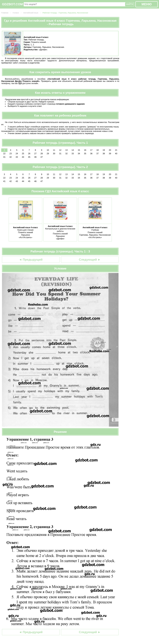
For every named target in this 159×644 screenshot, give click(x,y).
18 (98, 150)
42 (11, 157)
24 (17, 154)
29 (48, 154)
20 (110, 150)
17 (91, 150)
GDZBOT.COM (12, 4)
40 (116, 154)
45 (29, 157)
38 (104, 154)
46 (35, 157)
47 (42, 157)
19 (104, 150)
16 (85, 150)
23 (11, 154)
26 (29, 154)
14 (73, 150)
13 (66, 150)
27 (35, 154)
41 (4, 157)
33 (73, 154)
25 (23, 154)
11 (54, 150)
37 (98, 154)
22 (4, 154)
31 (60, 154)
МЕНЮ (147, 4)
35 (85, 154)
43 (17, 157)
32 (66, 154)
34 (79, 154)
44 (23, 157)
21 (116, 150)
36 (91, 154)
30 (54, 154)
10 (48, 150)
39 (110, 154)
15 (79, 150)
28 (42, 154)
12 (60, 150)
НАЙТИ (130, 4)
